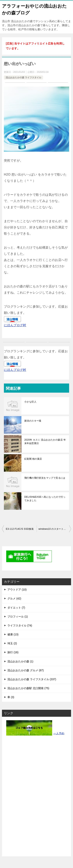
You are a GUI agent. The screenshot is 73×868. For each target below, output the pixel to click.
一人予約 (59, 733)
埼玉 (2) (12, 643)
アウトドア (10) (17, 590)
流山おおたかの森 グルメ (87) (26, 670)
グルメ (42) (14, 598)
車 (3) (11, 697)
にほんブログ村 (15, 325)
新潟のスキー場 (33, 421)
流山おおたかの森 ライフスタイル (23, 77)
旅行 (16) (13, 652)
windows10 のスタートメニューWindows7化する (55, 529)
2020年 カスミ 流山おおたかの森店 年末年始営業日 (45, 442)
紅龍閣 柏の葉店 (33, 459)
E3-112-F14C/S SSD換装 (20, 529)
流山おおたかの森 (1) (20, 661)
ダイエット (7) (16, 608)
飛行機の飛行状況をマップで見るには (45, 478)
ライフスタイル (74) (20, 625)
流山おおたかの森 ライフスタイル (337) (32, 679)
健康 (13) (13, 634)
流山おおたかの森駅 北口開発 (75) (28, 688)
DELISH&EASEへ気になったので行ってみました (45, 499)
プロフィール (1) (18, 617)
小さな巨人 (30, 402)
